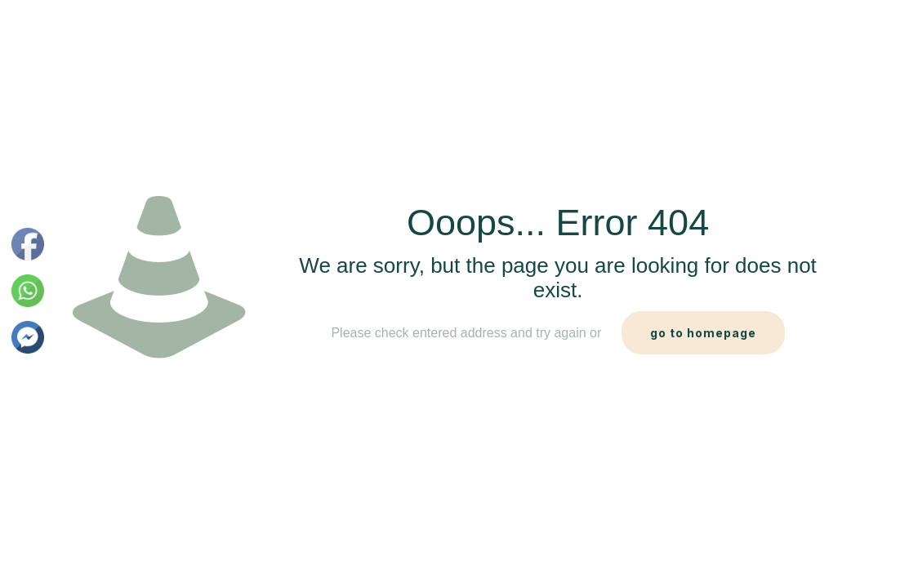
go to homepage (703, 333)
